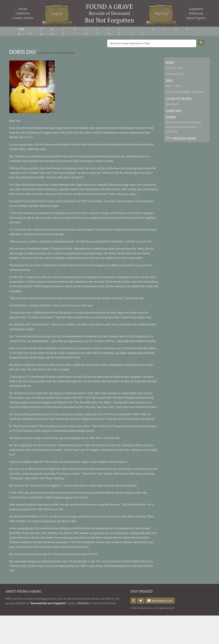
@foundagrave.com (162, 601)
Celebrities (23, 13)
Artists (23, 9)
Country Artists (23, 18)
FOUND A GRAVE (109, 6)
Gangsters (196, 9)
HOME (21, 29)
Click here (83, 603)
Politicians (196, 13)
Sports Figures (196, 18)
